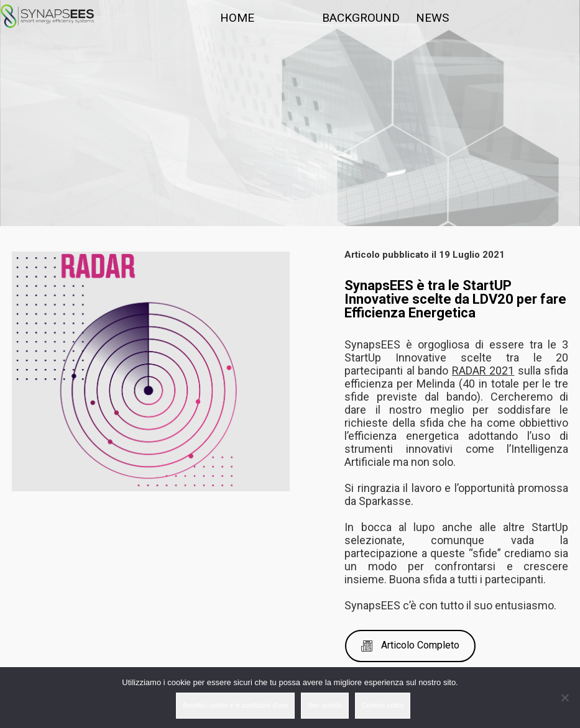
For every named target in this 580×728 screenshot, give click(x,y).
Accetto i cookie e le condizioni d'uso (235, 705)
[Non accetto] (564, 698)
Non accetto (325, 705)
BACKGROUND (361, 18)
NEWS (432, 18)
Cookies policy (383, 705)
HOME (237, 18)
